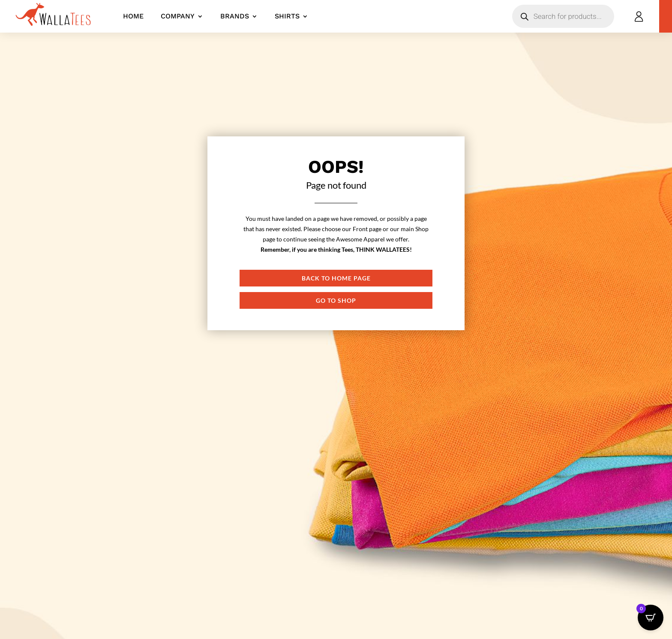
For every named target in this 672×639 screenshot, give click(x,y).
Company (178, 16)
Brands (235, 16)
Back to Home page (336, 278)
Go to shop (336, 300)
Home (133, 16)
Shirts (287, 16)
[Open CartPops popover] (651, 618)
